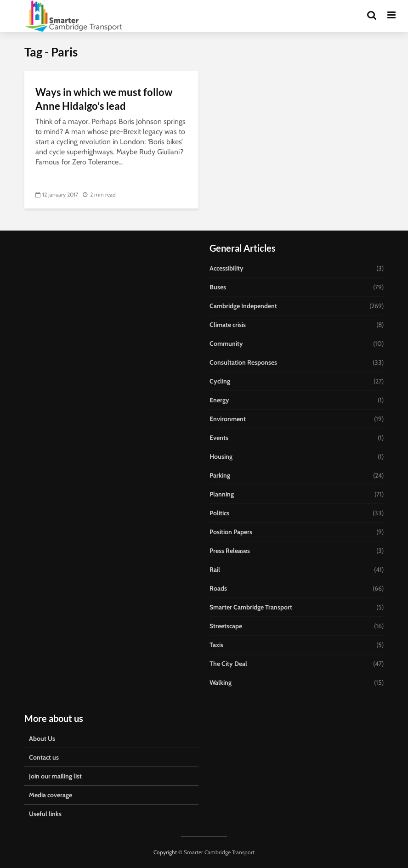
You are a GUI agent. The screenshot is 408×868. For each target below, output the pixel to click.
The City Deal (228, 664)
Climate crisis (228, 325)
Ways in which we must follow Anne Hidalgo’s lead (104, 99)
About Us (42, 738)
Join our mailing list (55, 776)
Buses (218, 287)
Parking (220, 475)
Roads (218, 588)
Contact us (44, 757)
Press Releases (230, 551)
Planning (222, 494)
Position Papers (231, 532)
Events (219, 438)
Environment (228, 419)
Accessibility (227, 268)
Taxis (216, 645)
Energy (219, 400)
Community (226, 344)
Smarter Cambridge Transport (251, 607)
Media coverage (51, 795)
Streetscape (226, 626)
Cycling (220, 381)
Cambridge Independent (243, 306)
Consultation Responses (243, 362)
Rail (215, 569)
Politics (219, 513)
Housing (221, 457)
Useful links (45, 814)
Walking (221, 682)
